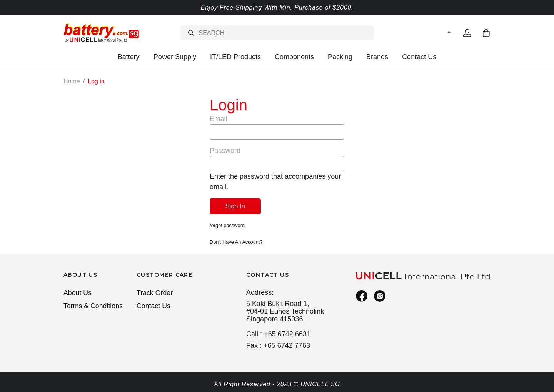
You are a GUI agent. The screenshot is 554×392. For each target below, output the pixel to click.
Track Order (155, 292)
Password (225, 150)
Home (72, 81)
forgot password (227, 225)
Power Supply (175, 57)
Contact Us (419, 57)
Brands (377, 57)
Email (219, 118)
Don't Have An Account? (236, 241)
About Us (78, 292)
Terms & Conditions (93, 305)
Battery (129, 57)
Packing (340, 57)
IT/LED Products (235, 57)
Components (294, 57)
